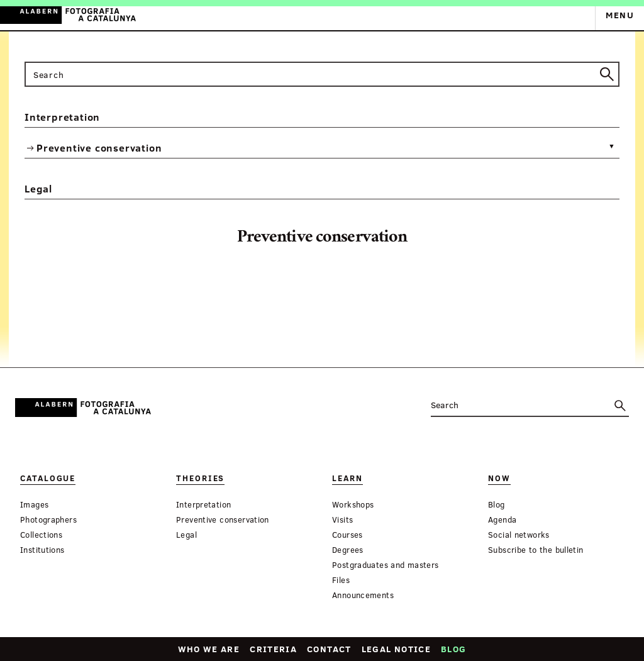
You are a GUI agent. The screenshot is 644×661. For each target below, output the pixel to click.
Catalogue (48, 478)
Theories (200, 478)
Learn (347, 478)
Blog (453, 649)
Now (499, 478)
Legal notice (396, 649)
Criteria (273, 649)
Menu (620, 15)
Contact (329, 649)
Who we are (209, 649)
